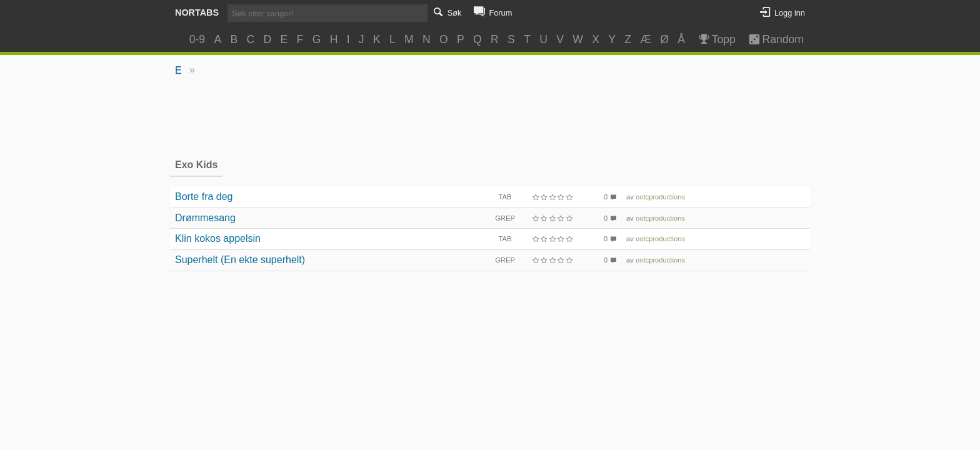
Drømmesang (205, 218)
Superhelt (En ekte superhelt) (240, 260)
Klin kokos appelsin (218, 238)
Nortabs (197, 12)
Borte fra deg (204, 197)
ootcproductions (660, 197)
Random (770, 39)
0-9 (197, 39)
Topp (716, 39)
